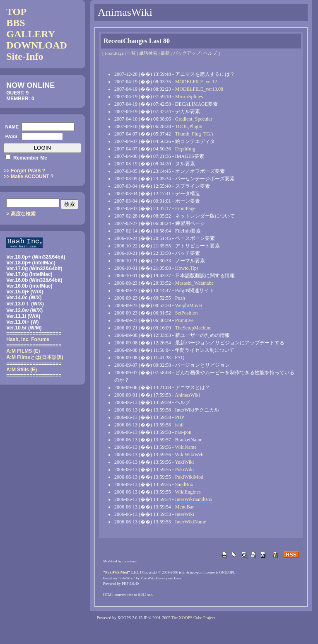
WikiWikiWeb (189, 455)
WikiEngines (188, 492)
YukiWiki (184, 462)
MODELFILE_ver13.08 (199, 89)
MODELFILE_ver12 (196, 82)
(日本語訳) (35, 357)
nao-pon (183, 432)
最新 (165, 53)
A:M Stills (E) (22, 370)
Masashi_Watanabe (194, 283)
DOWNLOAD (37, 45)
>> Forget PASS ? (24, 171)
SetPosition (187, 313)
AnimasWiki (187, 395)
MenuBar (184, 507)
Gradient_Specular (194, 119)
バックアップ (187, 53)
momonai (130, 561)
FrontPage (114, 53)
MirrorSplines (189, 97)
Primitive (184, 320)
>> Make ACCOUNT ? (29, 177)
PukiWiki (185, 470)
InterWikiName (191, 522)
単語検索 (148, 53)
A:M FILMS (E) (23, 351)
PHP (180, 417)
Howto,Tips (187, 268)
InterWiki (185, 514)
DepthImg (185, 149)
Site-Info (25, 56)
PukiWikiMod (189, 477)
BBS (16, 23)
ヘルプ (210, 53)
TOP (16, 12)
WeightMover (189, 305)
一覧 (131, 53)
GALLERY (31, 34)
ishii (179, 425)
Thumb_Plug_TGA (194, 134)
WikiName (186, 447)
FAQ (179, 358)
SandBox (184, 484)
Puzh (180, 298)
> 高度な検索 (21, 214)
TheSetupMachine (193, 328)
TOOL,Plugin (189, 126)
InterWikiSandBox (194, 499)
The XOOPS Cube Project (193, 618)
